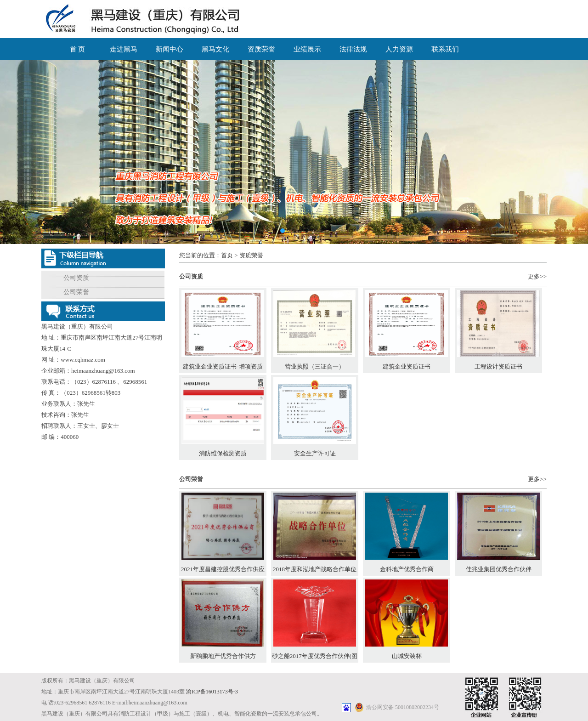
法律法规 (353, 49)
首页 (227, 255)
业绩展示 (307, 49)
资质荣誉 (261, 49)
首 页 (78, 49)
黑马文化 (215, 49)
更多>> (537, 276)
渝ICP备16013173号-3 (212, 692)
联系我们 (445, 49)
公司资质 (76, 278)
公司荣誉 (76, 292)
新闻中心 (170, 49)
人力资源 (399, 49)
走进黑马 (124, 49)
